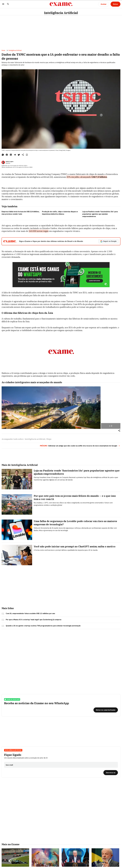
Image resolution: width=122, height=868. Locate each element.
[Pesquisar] (8, 4)
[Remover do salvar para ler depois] (27, 155)
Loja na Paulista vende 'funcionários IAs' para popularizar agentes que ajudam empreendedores (100, 214)
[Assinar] (104, 4)
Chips (49, 439)
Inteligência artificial (35, 439)
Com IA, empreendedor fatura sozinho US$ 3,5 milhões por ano (30, 613)
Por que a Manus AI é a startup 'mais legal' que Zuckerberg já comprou (34, 620)
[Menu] (3, 4)
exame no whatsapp (12, 699)
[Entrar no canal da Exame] (106, 710)
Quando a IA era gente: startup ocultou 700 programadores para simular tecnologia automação (43, 626)
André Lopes (10, 162)
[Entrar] (115, 4)
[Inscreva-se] (111, 773)
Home (3, 50)
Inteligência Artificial (61, 13)
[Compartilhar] (119, 431)
